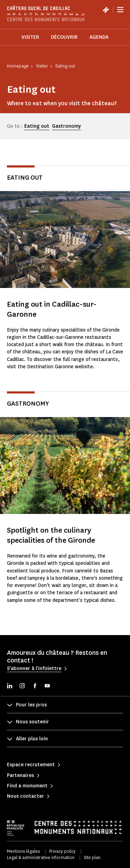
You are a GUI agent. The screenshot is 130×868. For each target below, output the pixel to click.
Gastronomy (66, 126)
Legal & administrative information (41, 857)
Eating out (37, 126)
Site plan (92, 857)
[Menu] (120, 10)
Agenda (99, 37)
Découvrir (64, 37)
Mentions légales (23, 851)
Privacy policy (62, 851)
